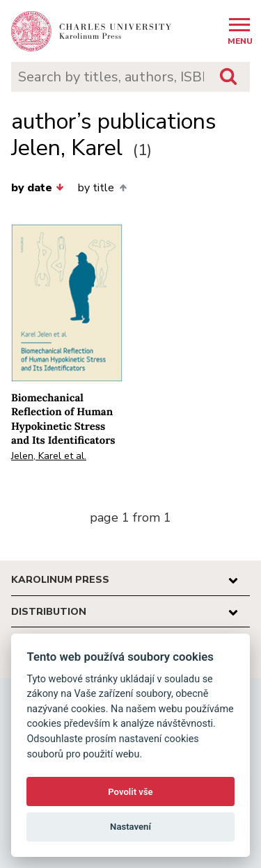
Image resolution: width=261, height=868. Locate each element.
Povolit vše (130, 792)
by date (38, 188)
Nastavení (130, 827)
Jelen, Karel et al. (49, 456)
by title (102, 188)
